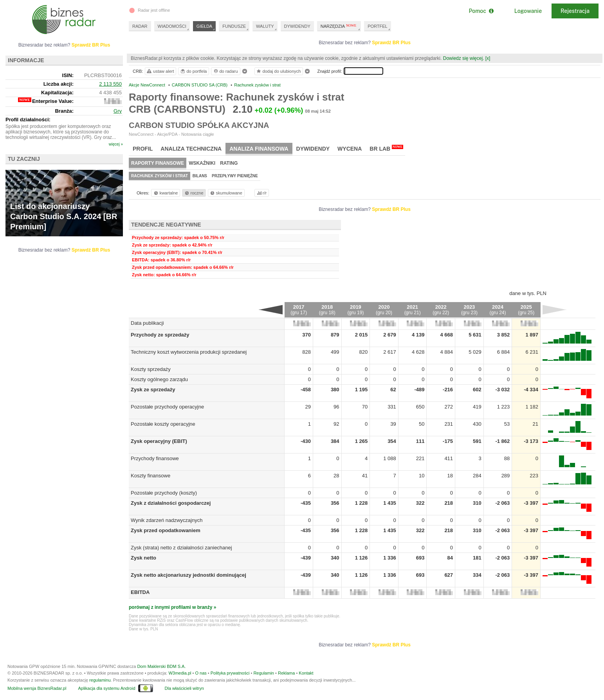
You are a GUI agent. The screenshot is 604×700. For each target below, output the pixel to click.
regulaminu (100, 680)
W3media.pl (180, 673)
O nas (201, 673)
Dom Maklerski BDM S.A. (161, 666)
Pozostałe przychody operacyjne (167, 407)
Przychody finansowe (155, 458)
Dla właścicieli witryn (184, 688)
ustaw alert (160, 71)
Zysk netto (143, 558)
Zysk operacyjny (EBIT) (159, 441)
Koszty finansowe (151, 476)
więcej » (116, 144)
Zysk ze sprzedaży (153, 390)
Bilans (200, 176)
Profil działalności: (28, 120)
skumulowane (226, 193)
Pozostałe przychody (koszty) (164, 493)
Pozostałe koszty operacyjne (163, 424)
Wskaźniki (202, 163)
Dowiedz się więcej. (464, 58)
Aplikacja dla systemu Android (106, 688)
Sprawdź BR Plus (391, 43)
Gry (118, 111)
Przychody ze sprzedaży (160, 335)
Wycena (350, 149)
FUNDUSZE (234, 26)
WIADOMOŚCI (172, 26)
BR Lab (386, 148)
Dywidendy (313, 149)
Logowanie (528, 11)
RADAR (140, 26)
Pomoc (481, 11)
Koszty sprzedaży (151, 369)
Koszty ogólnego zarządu (159, 379)
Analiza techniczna (191, 149)
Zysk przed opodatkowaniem (166, 530)
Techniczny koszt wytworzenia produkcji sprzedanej (189, 352)
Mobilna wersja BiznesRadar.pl (37, 688)
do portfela (193, 71)
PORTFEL (378, 26)
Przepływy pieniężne (235, 176)
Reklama (286, 673)
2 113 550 (110, 84)
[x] (488, 58)
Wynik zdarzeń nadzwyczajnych (167, 520)
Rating (229, 163)
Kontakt (306, 673)
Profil (143, 149)
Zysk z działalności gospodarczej (171, 503)
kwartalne (165, 193)
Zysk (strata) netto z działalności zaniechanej (181, 548)
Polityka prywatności (230, 673)
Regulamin (264, 673)
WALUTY (265, 26)
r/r (261, 193)
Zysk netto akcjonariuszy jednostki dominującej (188, 575)
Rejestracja (575, 11)
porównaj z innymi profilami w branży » (172, 607)
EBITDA (140, 592)
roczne (194, 193)
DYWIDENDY (297, 26)
